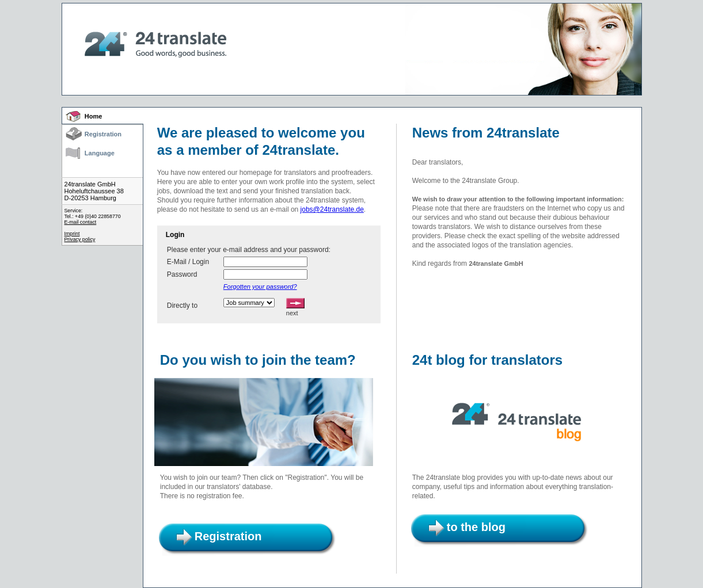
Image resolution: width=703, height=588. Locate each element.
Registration (103, 134)
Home (94, 116)
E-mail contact (81, 222)
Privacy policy (80, 239)
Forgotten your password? (260, 287)
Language (100, 153)
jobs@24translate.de (332, 209)
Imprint (72, 234)
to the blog (476, 527)
